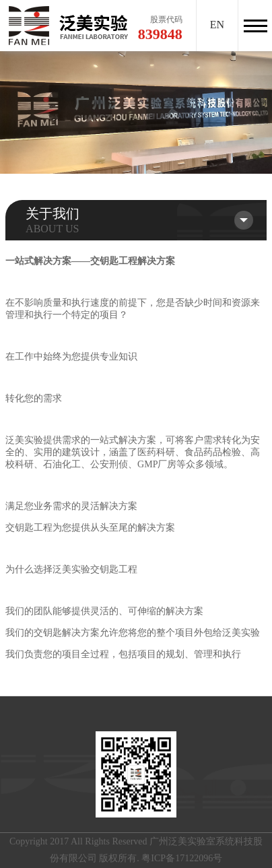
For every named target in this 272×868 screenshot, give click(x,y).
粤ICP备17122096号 (182, 858)
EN (217, 25)
